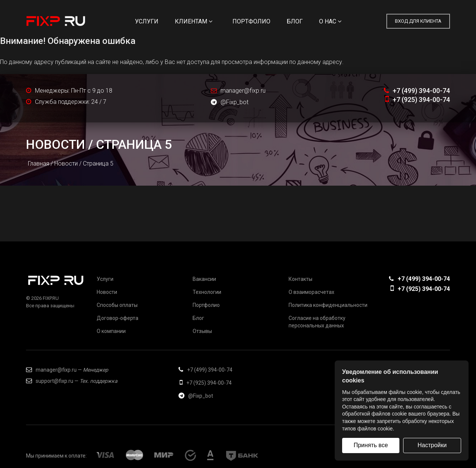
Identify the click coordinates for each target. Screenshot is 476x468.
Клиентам (194, 21)
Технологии (207, 292)
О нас (330, 21)
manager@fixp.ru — (67, 370)
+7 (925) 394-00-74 (418, 100)
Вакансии (204, 279)
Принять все (371, 445)
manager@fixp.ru (243, 91)
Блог (295, 21)
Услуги (147, 21)
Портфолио (251, 21)
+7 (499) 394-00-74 (417, 91)
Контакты (300, 279)
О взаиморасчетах (311, 292)
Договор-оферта (118, 318)
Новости (56, 144)
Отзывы (202, 331)
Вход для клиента (418, 21)
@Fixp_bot (230, 102)
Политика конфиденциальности (328, 305)
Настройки (432, 445)
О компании (111, 331)
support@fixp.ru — (72, 381)
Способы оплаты (117, 305)
